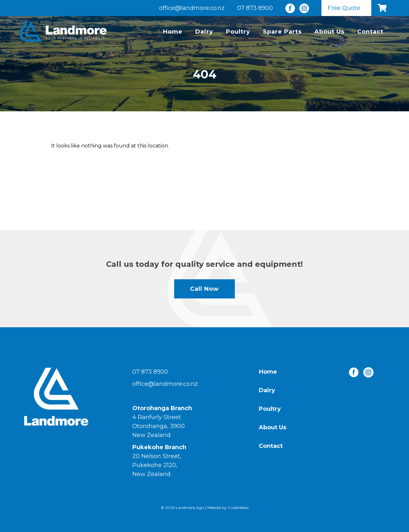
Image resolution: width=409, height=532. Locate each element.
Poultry (238, 32)
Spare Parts (282, 32)
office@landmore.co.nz (192, 8)
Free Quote (344, 8)
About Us (329, 32)
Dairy (204, 32)
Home (173, 32)
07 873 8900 (255, 8)
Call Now (204, 289)
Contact (370, 32)
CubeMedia (238, 508)
